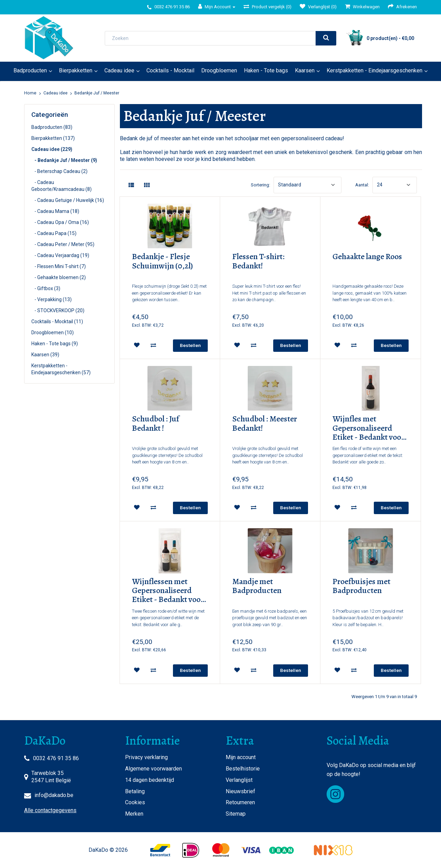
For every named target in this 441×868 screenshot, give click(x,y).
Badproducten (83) (52, 127)
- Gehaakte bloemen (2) (59, 277)
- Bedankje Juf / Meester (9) (64, 160)
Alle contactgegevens (50, 810)
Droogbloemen (219, 70)
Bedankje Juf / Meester (97, 93)
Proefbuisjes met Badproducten (361, 586)
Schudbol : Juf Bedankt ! (156, 424)
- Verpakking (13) (52, 299)
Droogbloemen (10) (53, 333)
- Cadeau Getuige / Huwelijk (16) (68, 200)
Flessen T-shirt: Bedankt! (258, 261)
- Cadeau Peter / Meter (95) (63, 244)
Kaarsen (305, 70)
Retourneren (240, 802)
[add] (190, 346)
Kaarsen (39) (45, 355)
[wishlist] (137, 345)
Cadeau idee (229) (52, 149)
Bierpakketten (76, 70)
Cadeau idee (119, 70)
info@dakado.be (54, 795)
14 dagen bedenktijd (150, 780)
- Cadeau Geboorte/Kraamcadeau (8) (61, 186)
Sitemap (236, 814)
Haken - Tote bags (266, 70)
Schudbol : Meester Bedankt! (265, 424)
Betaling (135, 791)
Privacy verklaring (146, 757)
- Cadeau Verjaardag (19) (60, 255)
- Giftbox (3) (46, 288)
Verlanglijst (239, 780)
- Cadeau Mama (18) (55, 211)
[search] (326, 38)
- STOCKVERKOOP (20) (58, 310)
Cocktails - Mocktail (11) (57, 321)
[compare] (153, 345)
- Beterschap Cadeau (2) (59, 171)
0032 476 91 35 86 (56, 758)
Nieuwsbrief (240, 791)
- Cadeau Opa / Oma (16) (60, 222)
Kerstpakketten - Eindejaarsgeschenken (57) (61, 369)
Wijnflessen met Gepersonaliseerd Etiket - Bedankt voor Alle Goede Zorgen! (168, 591)
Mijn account (241, 757)
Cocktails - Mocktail (170, 70)
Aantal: (362, 185)
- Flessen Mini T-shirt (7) (59, 266)
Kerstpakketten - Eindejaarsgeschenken (375, 70)
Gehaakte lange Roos (367, 257)
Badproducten (30, 70)
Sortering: (260, 185)
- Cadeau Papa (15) (54, 233)
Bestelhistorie (243, 769)
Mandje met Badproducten (257, 586)
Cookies (135, 802)
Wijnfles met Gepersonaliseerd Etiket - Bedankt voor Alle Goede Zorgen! (368, 428)
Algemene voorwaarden (153, 769)
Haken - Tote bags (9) (55, 344)
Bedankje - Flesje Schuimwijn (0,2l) (162, 261)
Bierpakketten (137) (53, 138)
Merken (134, 814)
